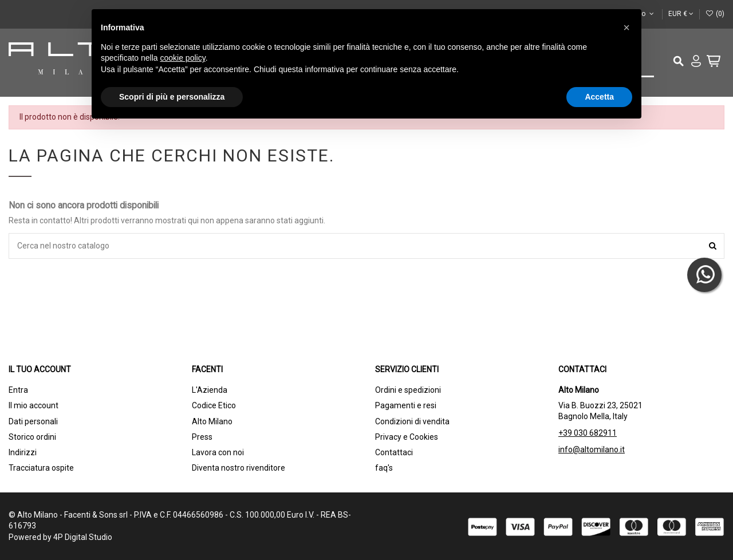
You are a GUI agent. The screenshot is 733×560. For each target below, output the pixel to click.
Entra (18, 390)
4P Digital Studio (83, 537)
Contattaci (394, 452)
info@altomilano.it (592, 449)
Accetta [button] (599, 97)
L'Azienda (210, 390)
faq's (384, 468)
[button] (626, 27)
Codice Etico (214, 405)
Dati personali (33, 421)
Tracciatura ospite (41, 468)
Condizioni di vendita (412, 421)
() (715, 14)
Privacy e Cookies (407, 437)
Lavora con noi (218, 452)
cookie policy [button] (183, 58)
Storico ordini (32, 437)
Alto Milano (212, 421)
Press (202, 437)
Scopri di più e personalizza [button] (172, 97)
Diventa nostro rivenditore (239, 468)
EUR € (681, 14)
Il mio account (34, 405)
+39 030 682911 (588, 433)
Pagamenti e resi (406, 405)
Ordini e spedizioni (408, 390)
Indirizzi (23, 452)
